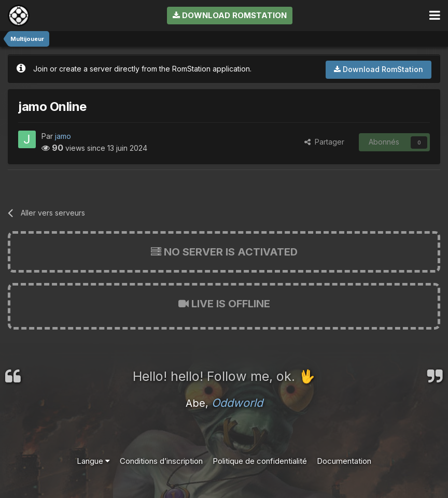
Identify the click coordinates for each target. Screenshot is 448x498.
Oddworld (237, 403)
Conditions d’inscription (161, 461)
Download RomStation (230, 15)
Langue (93, 461)
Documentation (344, 461)
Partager (324, 142)
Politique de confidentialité (260, 461)
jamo (63, 136)
